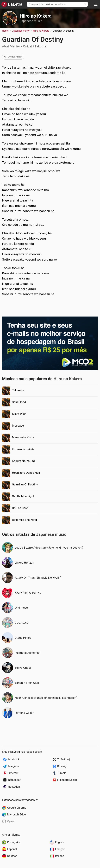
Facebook (13, 759)
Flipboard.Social (67, 780)
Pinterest (13, 773)
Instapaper (14, 780)
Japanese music (31, 21)
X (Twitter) (64, 759)
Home (5, 31)
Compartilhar (13, 57)
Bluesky (62, 766)
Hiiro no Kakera (36, 16)
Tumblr (61, 773)
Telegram (13, 766)
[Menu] (96, 4)
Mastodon (14, 787)
